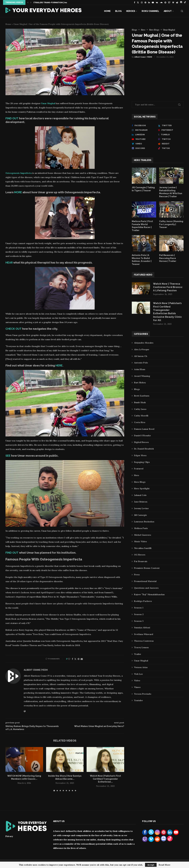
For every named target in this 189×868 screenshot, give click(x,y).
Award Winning (142, 376)
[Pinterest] (145, 2)
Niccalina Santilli (143, 548)
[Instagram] (142, 2)
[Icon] (144, 176)
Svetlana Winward (144, 634)
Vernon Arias (141, 667)
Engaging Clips (142, 462)
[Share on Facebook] (72, 659)
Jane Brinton (141, 502)
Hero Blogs (140, 482)
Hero (137, 475)
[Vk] (157, 2)
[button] (28, 2)
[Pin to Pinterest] (79, 659)
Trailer (138, 654)
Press (137, 574)
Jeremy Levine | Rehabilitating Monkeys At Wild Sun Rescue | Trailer (171, 192)
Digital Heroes (141, 442)
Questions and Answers (146, 588)
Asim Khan (140, 369)
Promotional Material (145, 581)
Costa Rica (140, 422)
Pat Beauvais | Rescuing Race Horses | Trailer (168, 258)
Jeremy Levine (141, 508)
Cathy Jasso (140, 409)
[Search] (182, 11)
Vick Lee (138, 674)
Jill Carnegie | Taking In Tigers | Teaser (143, 189)
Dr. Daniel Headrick (144, 449)
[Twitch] (169, 2)
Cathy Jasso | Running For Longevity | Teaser (171, 224)
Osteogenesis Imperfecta (19, 173)
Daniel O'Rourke (142, 435)
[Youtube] (153, 2)
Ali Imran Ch (141, 356)
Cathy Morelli (141, 416)
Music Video (140, 541)
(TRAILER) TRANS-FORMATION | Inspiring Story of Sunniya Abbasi (65, 3)
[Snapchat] (165, 2)
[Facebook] (134, 2)
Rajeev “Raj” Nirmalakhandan (149, 594)
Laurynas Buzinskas (144, 522)
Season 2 (139, 614)
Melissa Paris (141, 528)
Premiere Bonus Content (147, 568)
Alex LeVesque (142, 349)
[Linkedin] (149, 2)
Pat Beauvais (141, 561)
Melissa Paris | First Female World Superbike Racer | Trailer (142, 226)
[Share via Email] (82, 659)
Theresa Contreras (144, 641)
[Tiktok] (185, 2)
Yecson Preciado (143, 694)
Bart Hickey (140, 382)
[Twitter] (138, 2)
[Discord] (181, 2)
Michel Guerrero (143, 535)
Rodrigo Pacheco (143, 601)
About (168, 11)
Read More (164, 865)
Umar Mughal (48, 103)
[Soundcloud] (161, 2)
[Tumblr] (171, 135)
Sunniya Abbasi (142, 627)
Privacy (9, 836)
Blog (118, 11)
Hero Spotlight (142, 488)
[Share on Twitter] (75, 659)
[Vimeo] (173, 2)
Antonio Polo (141, 363)
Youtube (138, 700)
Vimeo (137, 687)
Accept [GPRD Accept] (151, 865)
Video (137, 680)
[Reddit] (177, 2)
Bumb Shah (140, 402)
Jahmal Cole (140, 495)
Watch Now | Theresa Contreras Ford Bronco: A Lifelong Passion (168, 287)
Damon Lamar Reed (144, 429)
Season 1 (139, 608)
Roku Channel (150, 11)
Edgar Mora (140, 455)
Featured (139, 469)
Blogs (137, 389)
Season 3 (139, 621)
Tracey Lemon (141, 647)
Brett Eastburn (142, 396)
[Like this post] (69, 659)
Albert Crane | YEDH (143, 57)
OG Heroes (140, 555)
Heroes (131, 11)
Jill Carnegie (140, 515)
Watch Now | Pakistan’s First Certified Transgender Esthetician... (105, 779)
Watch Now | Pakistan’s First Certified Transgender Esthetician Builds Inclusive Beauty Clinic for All (167, 312)
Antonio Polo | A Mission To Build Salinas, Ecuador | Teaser (142, 260)
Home (107, 11)
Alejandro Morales (144, 343)
